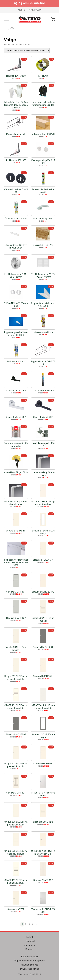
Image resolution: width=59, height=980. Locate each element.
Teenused (30, 941)
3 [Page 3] (29, 924)
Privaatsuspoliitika (30, 969)
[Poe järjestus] (27, 50)
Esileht (29, 937)
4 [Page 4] (33, 924)
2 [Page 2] (26, 924)
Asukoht (21, 10)
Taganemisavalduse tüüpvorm (29, 961)
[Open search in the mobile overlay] (29, 28)
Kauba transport (30, 957)
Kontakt (29, 949)
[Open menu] (6, 19)
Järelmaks (30, 945)
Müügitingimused (29, 965)
